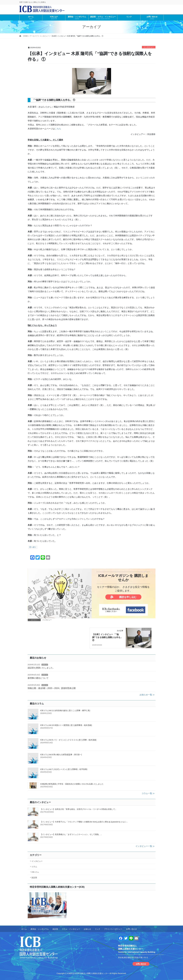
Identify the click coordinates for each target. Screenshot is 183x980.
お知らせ (45, 665)
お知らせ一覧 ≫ (147, 695)
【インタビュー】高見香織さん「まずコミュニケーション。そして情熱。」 (71, 834)
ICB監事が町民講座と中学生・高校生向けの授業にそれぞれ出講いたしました (72, 784)
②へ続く (33, 547)
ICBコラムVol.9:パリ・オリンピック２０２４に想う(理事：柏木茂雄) (68, 740)
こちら (58, 129)
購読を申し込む (123, 597)
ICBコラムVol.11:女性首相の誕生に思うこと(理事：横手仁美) (65, 710)
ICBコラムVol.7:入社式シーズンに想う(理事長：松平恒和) (64, 769)
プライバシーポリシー (113, 929)
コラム (34, 867)
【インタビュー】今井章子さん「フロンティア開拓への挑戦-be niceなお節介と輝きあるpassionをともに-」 (84, 822)
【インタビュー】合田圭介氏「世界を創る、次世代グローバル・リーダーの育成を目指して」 (79, 809)
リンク (98, 929)
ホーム (24, 929)
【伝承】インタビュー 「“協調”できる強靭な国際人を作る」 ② (107, 637)
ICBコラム (35, 872)
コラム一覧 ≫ (148, 793)
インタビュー (149, 47)
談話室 (34, 878)
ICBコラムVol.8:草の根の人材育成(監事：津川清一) (61, 755)
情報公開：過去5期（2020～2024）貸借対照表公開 (52, 688)
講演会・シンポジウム (40, 929)
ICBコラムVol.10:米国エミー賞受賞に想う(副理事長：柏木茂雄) (66, 725)
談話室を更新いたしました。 (41, 668)
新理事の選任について (38, 678)
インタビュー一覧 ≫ (145, 846)
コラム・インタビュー (71, 929)
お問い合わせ (131, 929)
